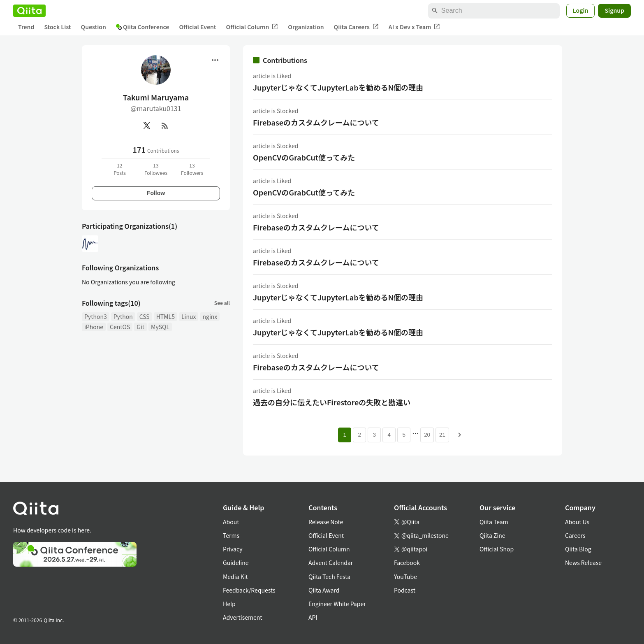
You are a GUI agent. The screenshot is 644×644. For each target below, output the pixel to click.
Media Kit (235, 577)
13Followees (156, 169)
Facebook (407, 563)
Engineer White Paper (337, 604)
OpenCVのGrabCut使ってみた (304, 157)
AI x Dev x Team (415, 27)
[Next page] (460, 435)
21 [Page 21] (442, 435)
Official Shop (497, 549)
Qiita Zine (492, 535)
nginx (210, 316)
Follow (156, 193)
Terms (231, 535)
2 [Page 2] (359, 435)
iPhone (94, 327)
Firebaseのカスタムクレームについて (316, 122)
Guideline (236, 563)
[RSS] (165, 126)
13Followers (192, 169)
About (231, 522)
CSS (145, 316)
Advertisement (243, 617)
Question (94, 27)
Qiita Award (324, 590)
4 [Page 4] (389, 435)
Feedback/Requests (249, 590)
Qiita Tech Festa (329, 577)
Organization (306, 27)
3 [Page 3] (374, 435)
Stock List (57, 27)
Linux (189, 316)
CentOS (120, 327)
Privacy (233, 549)
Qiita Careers (356, 27)
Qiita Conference (143, 27)
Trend (26, 27)
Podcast (405, 590)
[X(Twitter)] (147, 126)
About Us (577, 522)
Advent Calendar (331, 563)
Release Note (326, 522)
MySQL (160, 327)
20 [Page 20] (427, 435)
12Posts (120, 169)
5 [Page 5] (404, 435)
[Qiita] (29, 11)
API (313, 617)
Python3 (96, 316)
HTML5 (166, 316)
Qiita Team (494, 522)
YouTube (405, 577)
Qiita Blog (578, 549)
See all (222, 303)
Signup (614, 10)
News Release (583, 563)
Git (140, 327)
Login (581, 10)
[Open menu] (215, 60)
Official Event (197, 27)
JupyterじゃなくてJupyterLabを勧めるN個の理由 (338, 87)
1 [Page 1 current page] (344, 435)
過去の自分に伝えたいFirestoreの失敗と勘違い (332, 402)
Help (229, 604)
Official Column (252, 27)
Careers (575, 535)
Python (123, 316)
